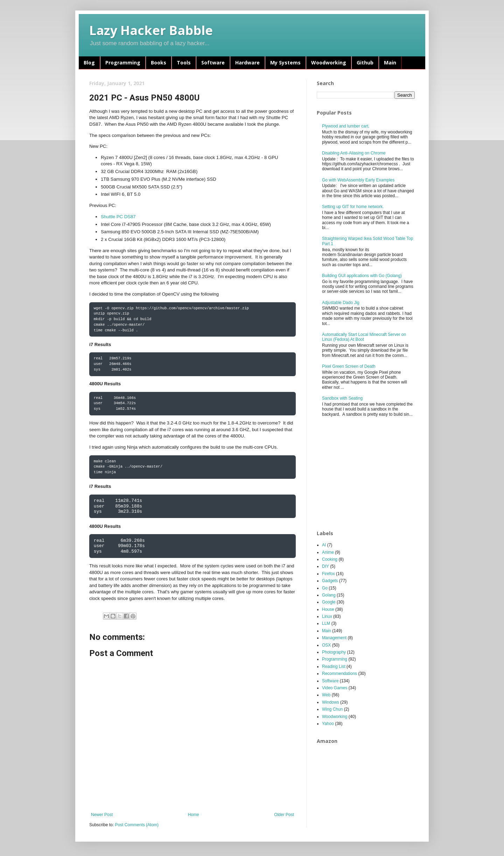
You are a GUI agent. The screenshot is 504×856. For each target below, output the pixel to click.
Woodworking (329, 63)
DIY (325, 566)
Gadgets (330, 581)
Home (194, 815)
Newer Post (102, 815)
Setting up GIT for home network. (353, 207)
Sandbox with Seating (342, 398)
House (328, 609)
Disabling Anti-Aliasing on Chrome (354, 153)
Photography (334, 652)
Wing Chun (332, 709)
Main (390, 63)
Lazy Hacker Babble (151, 30)
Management (334, 638)
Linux (327, 616)
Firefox (328, 574)
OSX (326, 645)
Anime (328, 552)
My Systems (285, 63)
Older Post (284, 815)
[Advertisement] (369, 474)
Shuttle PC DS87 (118, 217)
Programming (123, 63)
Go (325, 588)
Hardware (247, 63)
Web (326, 695)
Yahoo (328, 724)
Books (159, 63)
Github (365, 63)
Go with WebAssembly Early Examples (358, 180)
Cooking (330, 559)
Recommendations (339, 674)
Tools (184, 63)
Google (329, 602)
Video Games (335, 688)
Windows (331, 702)
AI (324, 545)
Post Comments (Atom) (137, 825)
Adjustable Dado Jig (341, 303)
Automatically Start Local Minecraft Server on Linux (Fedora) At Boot (364, 337)
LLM (326, 623)
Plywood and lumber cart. (346, 126)
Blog (89, 63)
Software (213, 63)
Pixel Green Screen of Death (349, 366)
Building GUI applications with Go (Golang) (362, 276)
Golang (329, 595)
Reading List (334, 667)
